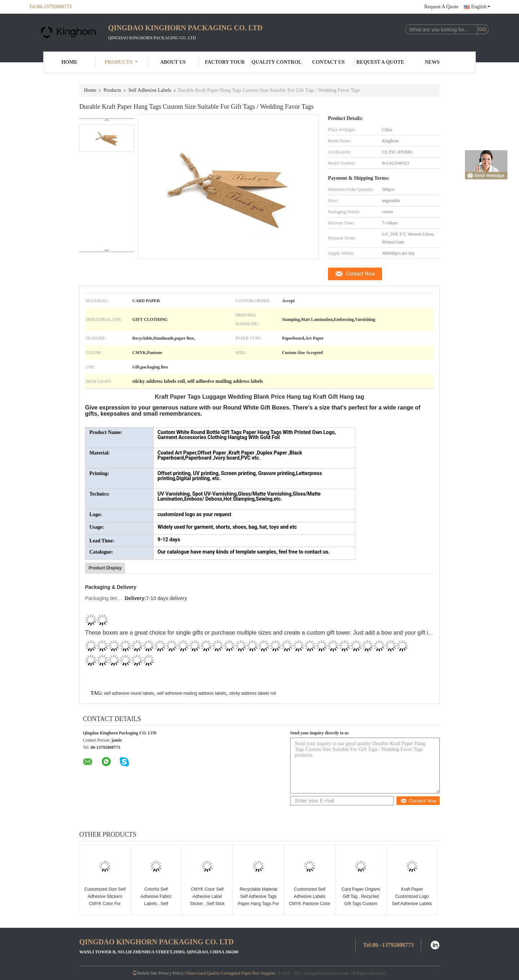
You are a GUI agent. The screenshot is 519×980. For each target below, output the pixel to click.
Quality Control (277, 62)
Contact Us (328, 62)
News (432, 62)
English (481, 7)
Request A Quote (441, 7)
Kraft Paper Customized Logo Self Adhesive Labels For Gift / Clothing (412, 900)
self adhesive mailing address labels (191, 693)
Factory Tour (225, 62)
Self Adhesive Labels (150, 90)
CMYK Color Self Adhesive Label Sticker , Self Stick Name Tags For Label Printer (207, 904)
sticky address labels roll (253, 693)
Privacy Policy (171, 973)
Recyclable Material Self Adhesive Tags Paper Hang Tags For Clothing (258, 900)
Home (69, 62)
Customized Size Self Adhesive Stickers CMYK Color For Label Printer (105, 900)
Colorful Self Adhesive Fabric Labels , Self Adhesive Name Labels (156, 904)
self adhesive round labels (129, 693)
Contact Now (361, 274)
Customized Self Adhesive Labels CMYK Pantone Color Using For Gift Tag (310, 900)
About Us (173, 62)
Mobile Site (145, 973)
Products (121, 62)
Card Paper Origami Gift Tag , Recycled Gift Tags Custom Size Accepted (361, 900)
